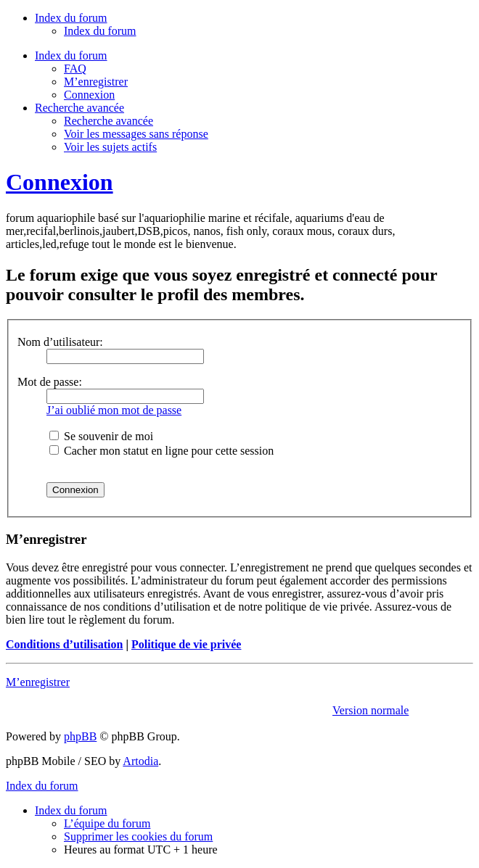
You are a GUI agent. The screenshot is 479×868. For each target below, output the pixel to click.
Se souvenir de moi (101, 436)
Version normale (370, 710)
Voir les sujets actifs (110, 147)
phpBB (80, 736)
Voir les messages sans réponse (136, 134)
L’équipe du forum (107, 823)
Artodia (140, 761)
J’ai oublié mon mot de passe (114, 410)
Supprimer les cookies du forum (138, 836)
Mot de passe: (50, 382)
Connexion (89, 95)
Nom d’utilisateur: (60, 342)
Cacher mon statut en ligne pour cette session (161, 451)
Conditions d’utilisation (64, 644)
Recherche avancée (109, 121)
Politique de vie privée (187, 644)
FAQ (75, 69)
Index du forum (100, 31)
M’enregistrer (96, 82)
